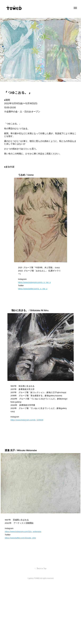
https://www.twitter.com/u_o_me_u (33, 289)
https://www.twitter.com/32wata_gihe (20, 538)
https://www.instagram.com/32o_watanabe (23, 531)
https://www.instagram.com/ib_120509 (27, 420)
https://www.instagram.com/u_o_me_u (34, 282)
